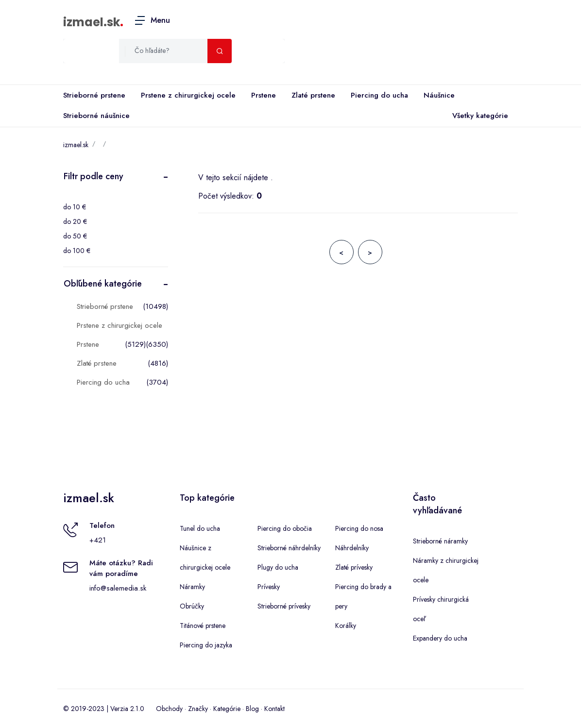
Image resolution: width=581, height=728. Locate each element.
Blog (252, 709)
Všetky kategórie (478, 116)
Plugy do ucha (278, 567)
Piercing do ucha (379, 95)
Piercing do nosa (359, 528)
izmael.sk (92, 22)
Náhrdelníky (352, 548)
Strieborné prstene (94, 95)
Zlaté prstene (313, 95)
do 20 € (75, 221)
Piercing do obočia (285, 528)
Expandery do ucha (440, 638)
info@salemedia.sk (118, 588)
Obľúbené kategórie (103, 284)
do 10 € (75, 207)
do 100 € (77, 251)
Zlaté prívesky (354, 567)
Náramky (192, 587)
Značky (198, 709)
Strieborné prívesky (284, 606)
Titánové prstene (203, 626)
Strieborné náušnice (96, 116)
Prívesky (269, 587)
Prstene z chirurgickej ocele (188, 95)
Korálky (346, 626)
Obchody (169, 709)
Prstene (264, 95)
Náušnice (439, 95)
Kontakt (274, 709)
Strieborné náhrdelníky (289, 548)
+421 (98, 540)
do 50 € (75, 236)
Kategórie (227, 709)
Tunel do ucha (200, 528)
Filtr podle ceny (94, 176)
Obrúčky (192, 606)
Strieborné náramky (440, 541)
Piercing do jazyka (206, 645)
